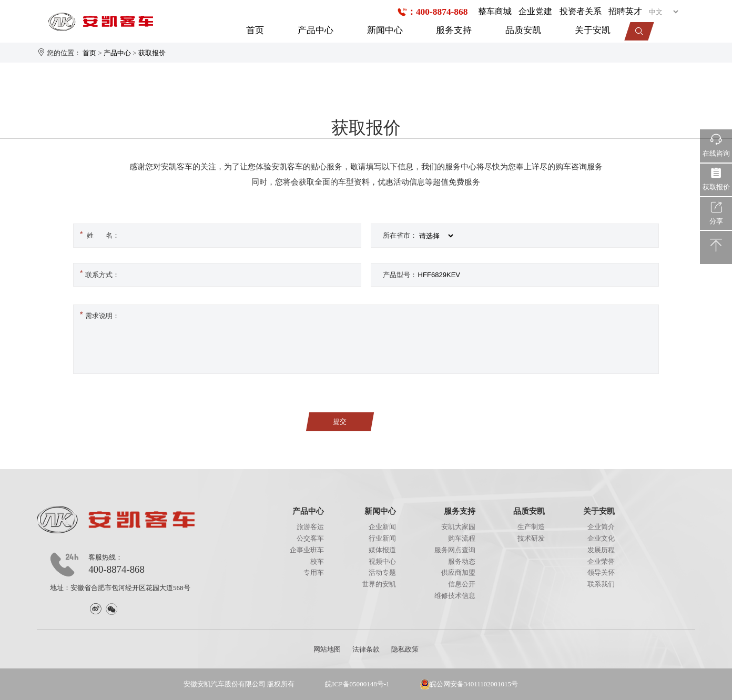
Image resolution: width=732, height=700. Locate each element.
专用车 (314, 572)
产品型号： (400, 275)
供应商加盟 (458, 572)
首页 (255, 30)
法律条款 (366, 649)
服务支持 (454, 30)
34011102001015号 (491, 684)
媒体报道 (382, 550)
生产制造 (531, 527)
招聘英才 (625, 11)
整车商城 (495, 11)
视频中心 (382, 561)
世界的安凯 (379, 584)
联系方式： (98, 273)
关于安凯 (593, 30)
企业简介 (601, 527)
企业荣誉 (601, 561)
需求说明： (98, 315)
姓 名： (98, 234)
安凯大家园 (458, 527)
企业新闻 (382, 527)
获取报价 (152, 53)
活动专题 (382, 572)
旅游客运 (310, 527)
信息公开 (462, 584)
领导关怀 (601, 572)
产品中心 (316, 30)
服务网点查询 (455, 550)
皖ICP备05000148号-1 (357, 684)
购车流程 (462, 538)
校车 (317, 561)
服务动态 (462, 561)
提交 (340, 422)
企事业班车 (307, 550)
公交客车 (310, 538)
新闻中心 (385, 30)
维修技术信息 (455, 596)
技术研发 (531, 538)
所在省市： (400, 235)
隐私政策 (405, 649)
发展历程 (601, 550)
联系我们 (601, 584)
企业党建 (535, 11)
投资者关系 (581, 11)
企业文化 (601, 538)
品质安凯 (523, 30)
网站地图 (327, 649)
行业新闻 (382, 538)
